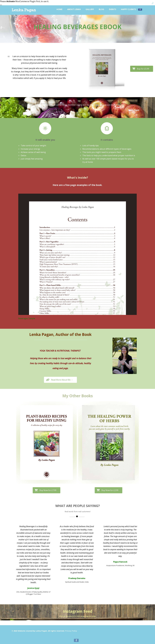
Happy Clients (128, 9)
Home (59, 9)
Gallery (90, 9)
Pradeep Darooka (77, 578)
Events (113, 9)
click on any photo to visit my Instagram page (78, 616)
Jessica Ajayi (33, 588)
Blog (101, 9)
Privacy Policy (71, 631)
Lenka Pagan (24, 10)
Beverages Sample (27, 318)
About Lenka (74, 9)
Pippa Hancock (120, 562)
